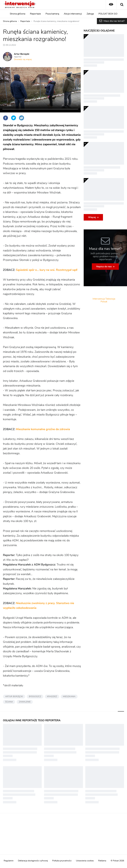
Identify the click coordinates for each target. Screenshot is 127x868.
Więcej (92, 217)
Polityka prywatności (62, 861)
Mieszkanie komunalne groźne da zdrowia (43, 429)
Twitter (14, 118)
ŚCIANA (9, 702)
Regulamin (9, 861)
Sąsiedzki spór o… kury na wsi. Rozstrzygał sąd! (47, 270)
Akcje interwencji (73, 14)
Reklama (102, 861)
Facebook (5, 118)
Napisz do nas (104, 267)
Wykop (22, 118)
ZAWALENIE (25, 702)
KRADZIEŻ (52, 697)
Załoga (90, 14)
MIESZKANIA (69, 697)
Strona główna (18, 14)
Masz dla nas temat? (114, 21)
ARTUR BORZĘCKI (14, 697)
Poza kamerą (52, 14)
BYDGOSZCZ (35, 697)
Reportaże (35, 14)
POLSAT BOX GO (108, 14)
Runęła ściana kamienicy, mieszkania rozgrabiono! (56, 21)
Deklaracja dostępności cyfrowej (33, 861)
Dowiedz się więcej (23, 59)
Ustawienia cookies (85, 861)
